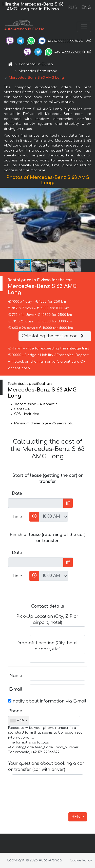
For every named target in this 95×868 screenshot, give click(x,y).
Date (17, 493)
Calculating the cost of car (53, 336)
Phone (15, 711)
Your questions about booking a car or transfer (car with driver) (46, 767)
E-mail (16, 689)
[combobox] (19, 721)
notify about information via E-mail (47, 701)
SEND (78, 817)
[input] (36, 503)
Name (16, 676)
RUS (73, 8)
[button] (90, 223)
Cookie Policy (81, 860)
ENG (86, 8)
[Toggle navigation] (84, 27)
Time (17, 517)
